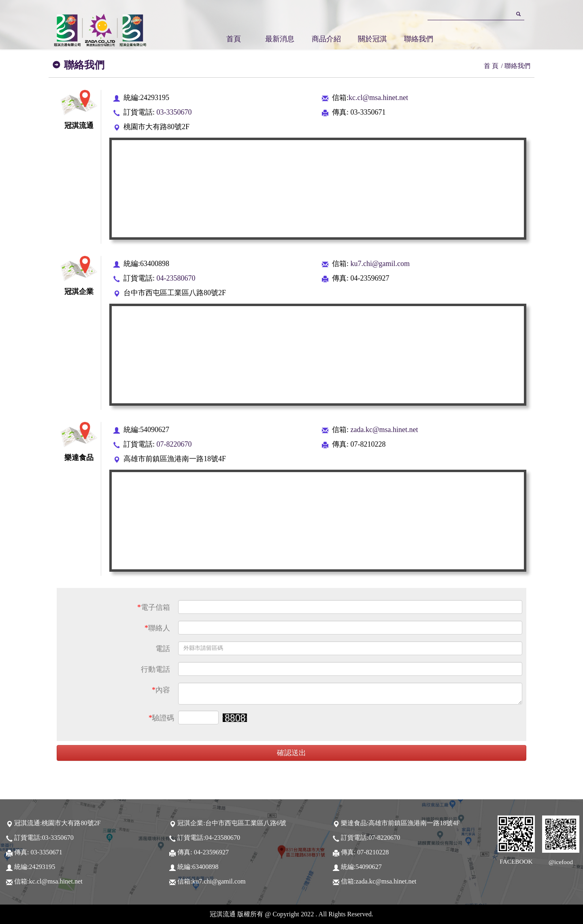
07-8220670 (173, 444)
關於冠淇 (372, 39)
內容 (161, 690)
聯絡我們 (419, 39)
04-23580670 (175, 278)
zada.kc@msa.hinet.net (383, 430)
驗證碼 (161, 718)
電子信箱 (154, 607)
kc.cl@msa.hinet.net (378, 98)
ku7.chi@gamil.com (379, 264)
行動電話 (155, 669)
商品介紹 (326, 39)
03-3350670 (173, 112)
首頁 (234, 39)
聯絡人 (157, 628)
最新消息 (280, 39)
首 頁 (491, 66)
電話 (163, 649)
